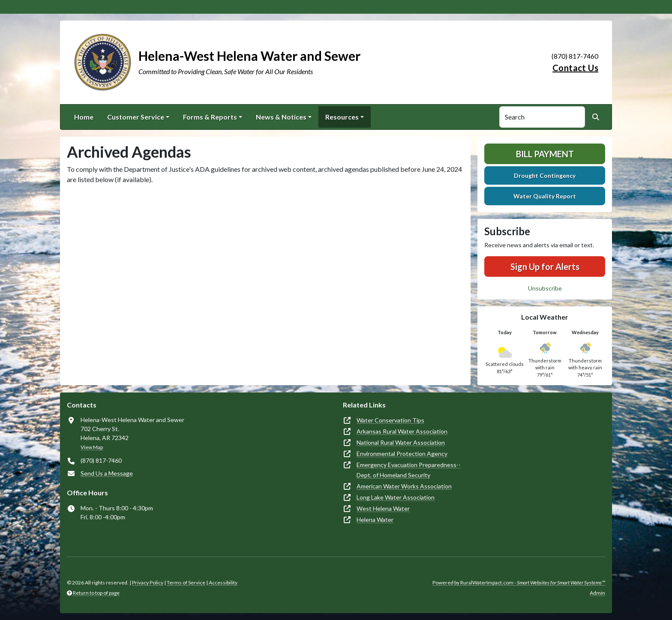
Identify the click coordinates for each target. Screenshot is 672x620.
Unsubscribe (545, 288)
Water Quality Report (545, 196)
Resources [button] (342, 117)
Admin (597, 593)
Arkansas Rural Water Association (402, 431)
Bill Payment (545, 154)
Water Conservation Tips (390, 420)
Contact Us (575, 68)
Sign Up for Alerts (545, 267)
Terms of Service (186, 583)
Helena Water (375, 520)
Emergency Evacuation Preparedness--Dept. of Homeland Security (409, 470)
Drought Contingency (545, 175)
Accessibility (223, 583)
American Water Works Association (404, 486)
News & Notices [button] (281, 117)
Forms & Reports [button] (210, 117)
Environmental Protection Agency (402, 454)
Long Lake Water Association (396, 497)
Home (84, 117)
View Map (92, 447)
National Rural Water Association (401, 442)
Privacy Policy (148, 583)
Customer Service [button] (136, 117)
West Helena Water (383, 508)
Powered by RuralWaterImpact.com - (519, 583)
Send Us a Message (107, 473)
